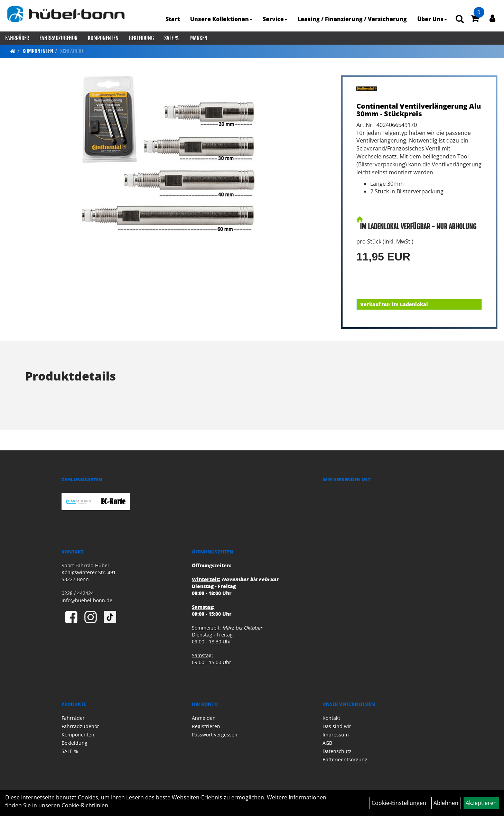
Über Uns (432, 19)
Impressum (336, 735)
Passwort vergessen (215, 735)
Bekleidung (141, 38)
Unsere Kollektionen (221, 19)
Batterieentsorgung (345, 759)
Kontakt (331, 718)
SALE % (172, 38)
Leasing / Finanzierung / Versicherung (352, 19)
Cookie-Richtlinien (85, 805)
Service (275, 19)
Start (173, 19)
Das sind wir (337, 726)
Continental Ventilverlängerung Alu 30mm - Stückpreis (419, 110)
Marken (199, 38)
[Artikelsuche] (460, 20)
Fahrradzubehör (58, 38)
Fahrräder (17, 38)
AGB (327, 743)
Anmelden (204, 718)
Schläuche (72, 51)
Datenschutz (337, 751)
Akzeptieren (481, 803)
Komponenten (103, 38)
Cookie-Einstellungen (399, 803)
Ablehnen (446, 803)
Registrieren (206, 726)
